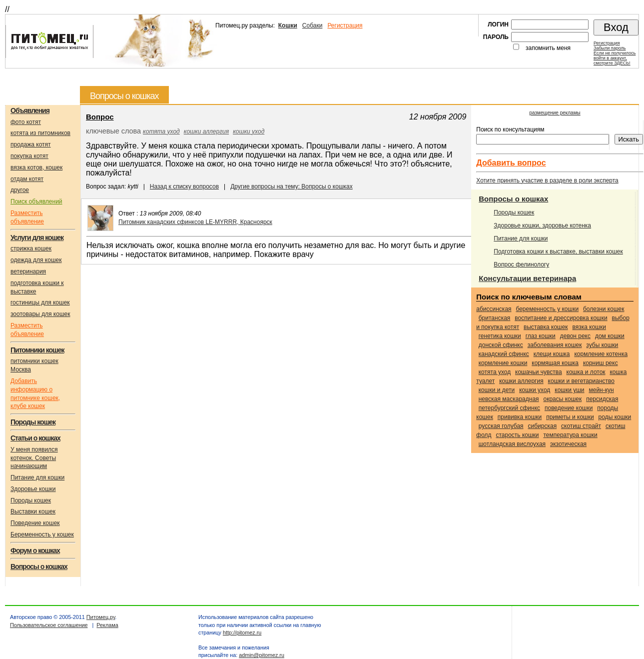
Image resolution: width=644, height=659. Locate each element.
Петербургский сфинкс (509, 408)
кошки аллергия (206, 131)
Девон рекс (575, 336)
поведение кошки (569, 408)
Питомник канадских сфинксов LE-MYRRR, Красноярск (195, 222)
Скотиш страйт (581, 426)
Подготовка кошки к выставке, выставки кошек (558, 251)
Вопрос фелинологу (521, 264)
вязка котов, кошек (36, 167)
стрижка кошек (31, 248)
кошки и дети (497, 390)
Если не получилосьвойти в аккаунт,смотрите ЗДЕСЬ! (615, 58)
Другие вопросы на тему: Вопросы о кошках (292, 186)
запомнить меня (548, 48)
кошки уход (249, 131)
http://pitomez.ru (242, 632)
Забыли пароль (610, 48)
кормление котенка (601, 354)
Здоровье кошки (33, 489)
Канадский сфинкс (504, 354)
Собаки (313, 25)
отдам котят (27, 179)
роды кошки (615, 417)
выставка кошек (546, 327)
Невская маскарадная (509, 399)
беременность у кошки (547, 309)
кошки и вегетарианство (581, 381)
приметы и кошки (570, 417)
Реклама (107, 625)
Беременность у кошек (42, 534)
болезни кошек (604, 309)
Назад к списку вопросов (184, 186)
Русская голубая (501, 426)
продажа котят (31, 144)
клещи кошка (552, 354)
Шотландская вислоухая (512, 444)
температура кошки (570, 435)
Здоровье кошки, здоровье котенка (542, 225)
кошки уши (569, 390)
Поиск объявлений (36, 201)
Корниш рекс (601, 363)
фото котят (26, 122)
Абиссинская (494, 309)
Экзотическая (568, 444)
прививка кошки (520, 417)
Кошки (288, 25)
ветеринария (28, 271)
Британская (495, 318)
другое (20, 190)
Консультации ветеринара (527, 278)
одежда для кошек (36, 260)
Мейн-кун (601, 390)
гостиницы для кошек (40, 302)
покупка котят (29, 156)
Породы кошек (31, 500)
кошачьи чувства (539, 372)
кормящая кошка (555, 363)
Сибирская (542, 426)
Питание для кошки (37, 477)
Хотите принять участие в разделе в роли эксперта (547, 180)
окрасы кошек (562, 399)
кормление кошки (503, 363)
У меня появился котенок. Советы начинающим (34, 458)
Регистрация (345, 25)
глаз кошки (541, 336)
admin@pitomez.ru (262, 655)
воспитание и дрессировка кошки (561, 318)
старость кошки (517, 435)
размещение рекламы (555, 113)
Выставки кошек (33, 511)
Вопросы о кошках (513, 199)
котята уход (161, 131)
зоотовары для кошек (40, 314)
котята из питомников (40, 133)
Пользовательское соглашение (49, 625)
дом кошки (610, 336)
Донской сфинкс (501, 345)
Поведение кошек (35, 523)
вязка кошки (589, 327)
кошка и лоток (586, 372)
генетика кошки (500, 336)
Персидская (602, 399)
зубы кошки (602, 345)
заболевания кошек (555, 345)
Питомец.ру (101, 617)
